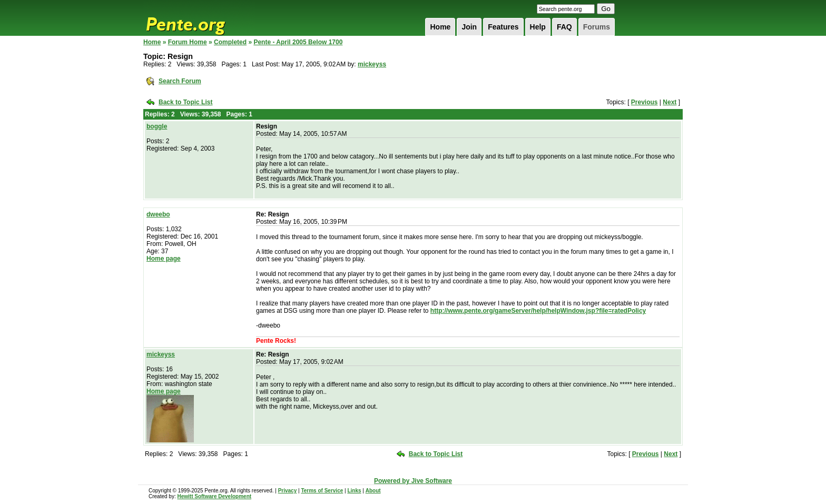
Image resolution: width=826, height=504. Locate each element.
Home (440, 27)
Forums (597, 27)
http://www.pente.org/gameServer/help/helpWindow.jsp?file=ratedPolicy (538, 311)
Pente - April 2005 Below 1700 (298, 42)
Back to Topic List (185, 102)
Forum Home (188, 42)
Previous (645, 102)
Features (503, 27)
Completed (230, 42)
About (373, 491)
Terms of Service (322, 491)
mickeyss (372, 64)
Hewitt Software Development (214, 496)
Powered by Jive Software (413, 481)
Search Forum (180, 81)
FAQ (564, 27)
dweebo (158, 214)
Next (670, 102)
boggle (157, 126)
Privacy (288, 491)
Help (538, 27)
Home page (164, 259)
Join (469, 27)
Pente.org (199, 18)
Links (354, 491)
